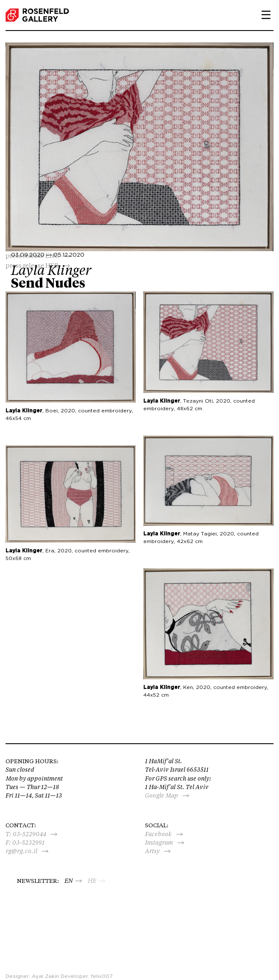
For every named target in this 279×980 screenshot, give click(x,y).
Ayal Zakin (45, 976)
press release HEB (32, 265)
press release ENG (32, 256)
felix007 (102, 976)
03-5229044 (29, 834)
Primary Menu (263, 15)
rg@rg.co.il (21, 851)
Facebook (158, 834)
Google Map (162, 795)
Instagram (159, 843)
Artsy (152, 851)
